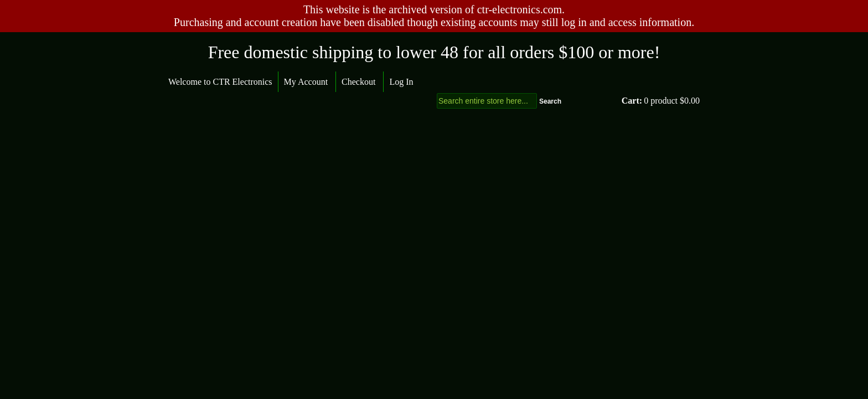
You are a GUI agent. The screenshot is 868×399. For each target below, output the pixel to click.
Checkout (358, 82)
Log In (401, 82)
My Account (306, 82)
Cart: (632, 101)
